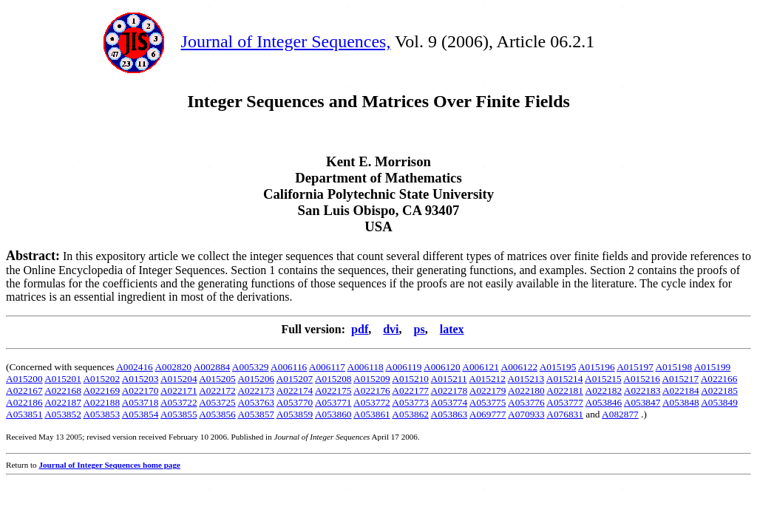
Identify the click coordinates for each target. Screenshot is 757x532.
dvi (391, 329)
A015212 (487, 379)
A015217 (680, 379)
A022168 (63, 391)
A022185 (719, 391)
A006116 (289, 367)
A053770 (295, 402)
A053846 (604, 402)
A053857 (256, 414)
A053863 (449, 414)
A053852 (63, 414)
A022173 (256, 391)
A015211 (449, 379)
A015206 (256, 379)
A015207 (295, 379)
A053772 (372, 402)
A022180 (526, 391)
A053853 (101, 414)
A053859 (295, 414)
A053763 (256, 402)
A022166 (719, 379)
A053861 (372, 414)
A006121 (481, 367)
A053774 (449, 402)
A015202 (101, 379)
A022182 (604, 391)
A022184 (681, 391)
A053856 (217, 414)
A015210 (410, 379)
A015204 (179, 379)
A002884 (212, 367)
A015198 (673, 367)
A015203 (140, 379)
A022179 (488, 391)
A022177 (410, 391)
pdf (360, 329)
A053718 (140, 402)
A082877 (620, 414)
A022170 (140, 391)
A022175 (333, 391)
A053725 (217, 402)
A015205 (217, 379)
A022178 (449, 391)
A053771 (333, 402)
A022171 (179, 391)
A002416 (135, 367)
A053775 (488, 402)
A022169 (101, 391)
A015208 (333, 379)
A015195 (558, 367)
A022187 (63, 402)
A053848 (681, 402)
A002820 (173, 367)
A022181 (565, 391)
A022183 (642, 391)
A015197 (635, 367)
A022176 (372, 391)
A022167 (24, 391)
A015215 (603, 379)
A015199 (713, 367)
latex (452, 329)
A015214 (565, 379)
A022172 (217, 391)
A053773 (410, 402)
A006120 (442, 367)
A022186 (24, 402)
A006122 (520, 367)
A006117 (327, 367)
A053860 (333, 414)
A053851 (24, 414)
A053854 (140, 414)
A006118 (366, 367)
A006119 (403, 367)
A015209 (372, 379)
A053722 (179, 402)
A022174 (295, 391)
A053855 (179, 414)
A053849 (719, 402)
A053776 (526, 402)
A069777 (488, 414)
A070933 (526, 414)
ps (420, 329)
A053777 (565, 402)
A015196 (597, 367)
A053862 (410, 414)
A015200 (24, 379)
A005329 (251, 367)
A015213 (526, 379)
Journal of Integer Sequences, (286, 41)
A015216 (642, 379)
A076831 (565, 414)
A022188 (101, 402)
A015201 (63, 379)
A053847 (642, 402)
